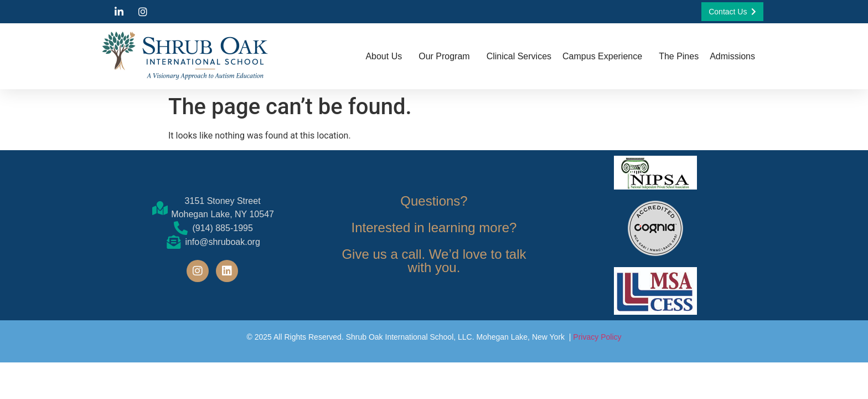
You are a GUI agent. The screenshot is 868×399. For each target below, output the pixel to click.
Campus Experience (605, 57)
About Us (386, 57)
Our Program (447, 57)
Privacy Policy (597, 337)
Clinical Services (519, 56)
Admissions (735, 57)
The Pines (679, 56)
